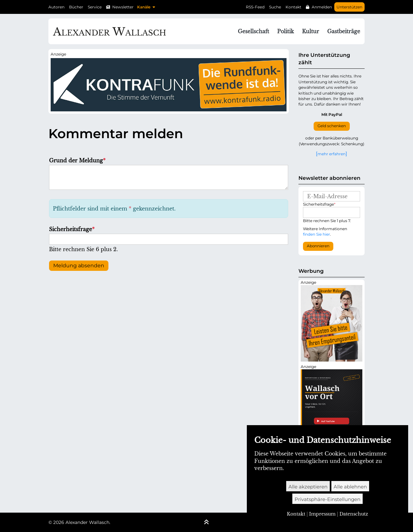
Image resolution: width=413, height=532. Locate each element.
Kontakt (293, 7)
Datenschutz (354, 514)
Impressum (322, 514)
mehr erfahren (332, 154)
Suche (275, 7)
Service (95, 7)
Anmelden (322, 7)
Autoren (56, 7)
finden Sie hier (317, 234)
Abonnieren (318, 246)
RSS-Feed (255, 7)
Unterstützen (349, 7)
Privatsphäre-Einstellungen (327, 499)
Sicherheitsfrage (72, 229)
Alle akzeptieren (308, 487)
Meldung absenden (79, 266)
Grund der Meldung (77, 160)
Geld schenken (332, 126)
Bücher (76, 7)
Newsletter (123, 7)
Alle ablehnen (350, 487)
